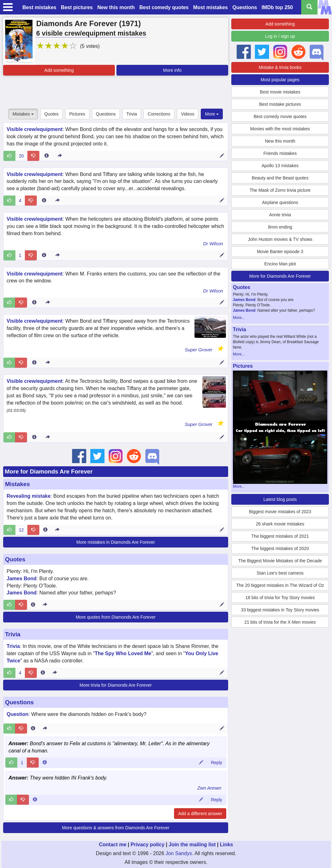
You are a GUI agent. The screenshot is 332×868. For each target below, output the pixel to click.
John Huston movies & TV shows (280, 239)
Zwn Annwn (209, 788)
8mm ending (280, 227)
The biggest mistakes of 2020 (280, 548)
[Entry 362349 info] (34, 363)
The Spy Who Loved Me (123, 653)
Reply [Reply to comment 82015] (217, 763)
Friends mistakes (280, 153)
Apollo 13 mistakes (280, 166)
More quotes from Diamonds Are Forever (116, 617)
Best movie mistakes (280, 92)
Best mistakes (39, 7)
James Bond (22, 579)
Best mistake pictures (280, 104)
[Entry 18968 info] (44, 201)
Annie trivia (280, 215)
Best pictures (77, 7)
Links (227, 845)
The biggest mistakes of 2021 (280, 536)
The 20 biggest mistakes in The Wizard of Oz (280, 585)
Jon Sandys (179, 853)
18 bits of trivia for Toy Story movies (280, 598)
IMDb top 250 (277, 7)
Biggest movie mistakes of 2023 (280, 512)
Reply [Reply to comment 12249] (217, 800)
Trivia (132, 114)
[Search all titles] (309, 7)
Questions (245, 7)
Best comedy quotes (164, 7)
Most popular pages (280, 80)
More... (239, 318)
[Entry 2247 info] (47, 156)
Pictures (77, 114)
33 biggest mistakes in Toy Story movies (280, 610)
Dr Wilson (213, 244)
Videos (188, 114)
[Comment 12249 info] (35, 800)
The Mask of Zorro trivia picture (280, 190)
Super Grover (199, 350)
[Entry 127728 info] (33, 729)
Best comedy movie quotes (280, 116)
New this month (116, 7)
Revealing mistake (29, 496)
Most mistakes (211, 7)
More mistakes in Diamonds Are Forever (116, 542)
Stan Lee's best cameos (280, 573)
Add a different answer (200, 814)
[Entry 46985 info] (45, 530)
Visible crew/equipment (35, 129)
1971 (130, 23)
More (212, 114)
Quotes (51, 114)
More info (172, 70)
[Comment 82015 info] (45, 763)
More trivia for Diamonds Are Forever (116, 685)
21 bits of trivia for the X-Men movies (280, 622)
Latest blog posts (280, 499)
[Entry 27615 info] (44, 255)
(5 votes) (90, 46)
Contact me (113, 845)
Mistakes (23, 114)
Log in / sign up (280, 36)
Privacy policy (148, 845)
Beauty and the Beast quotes (280, 178)
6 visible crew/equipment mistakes (91, 33)
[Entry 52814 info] (43, 673)
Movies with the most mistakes (280, 129)
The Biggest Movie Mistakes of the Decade (280, 561)
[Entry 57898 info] (34, 303)
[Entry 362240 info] (34, 437)
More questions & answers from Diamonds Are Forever (116, 828)
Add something (59, 70)
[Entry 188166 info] (33, 605)
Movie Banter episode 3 (280, 252)
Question (17, 714)
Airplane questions (280, 202)
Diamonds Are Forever (77, 23)
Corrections (159, 114)
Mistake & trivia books (280, 67)
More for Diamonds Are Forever (49, 471)
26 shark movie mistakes (280, 524)
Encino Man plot (280, 264)
